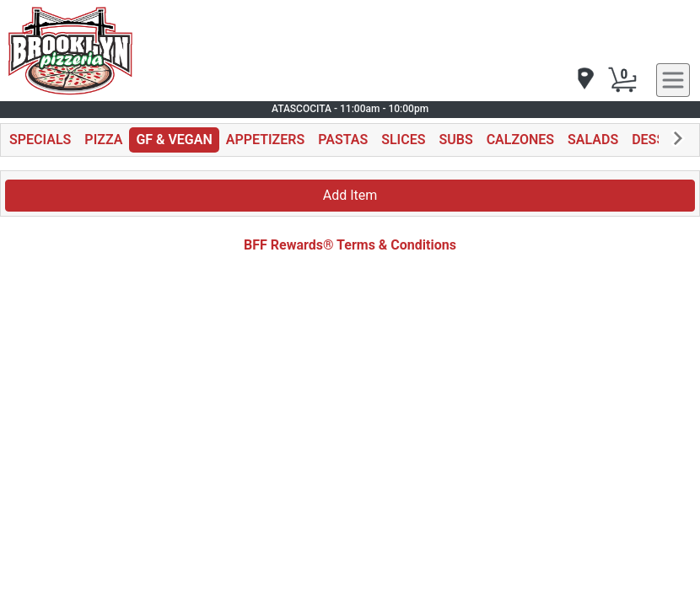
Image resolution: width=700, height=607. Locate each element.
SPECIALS (40, 140)
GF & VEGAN (174, 140)
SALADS (593, 140)
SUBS (455, 140)
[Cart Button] (622, 80)
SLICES (403, 140)
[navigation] (584, 80)
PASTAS (343, 140)
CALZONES (520, 140)
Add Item (350, 195)
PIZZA (103, 140)
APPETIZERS (265, 140)
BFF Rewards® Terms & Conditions (350, 245)
